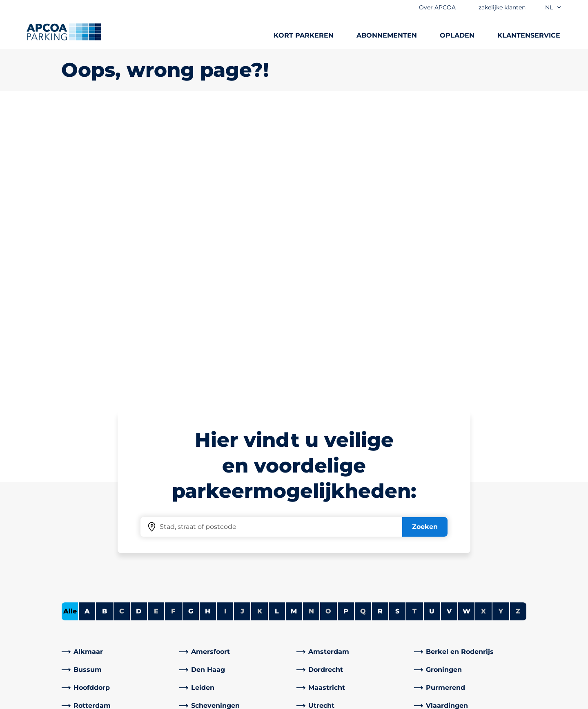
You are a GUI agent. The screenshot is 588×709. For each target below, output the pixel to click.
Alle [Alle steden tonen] (70, 324)
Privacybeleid (291, 701)
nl (553, 7)
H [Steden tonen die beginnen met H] (208, 324)
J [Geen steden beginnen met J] (242, 324)
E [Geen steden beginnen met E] (156, 324)
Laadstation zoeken (93, 563)
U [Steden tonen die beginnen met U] (432, 324)
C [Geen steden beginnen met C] (122, 324)
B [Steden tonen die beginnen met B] (105, 324)
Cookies (72, 701)
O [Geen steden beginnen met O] (328, 324)
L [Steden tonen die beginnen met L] (277, 324)
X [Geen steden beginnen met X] (483, 324)
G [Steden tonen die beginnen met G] (191, 324)
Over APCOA (321, 550)
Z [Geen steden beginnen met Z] (518, 324)
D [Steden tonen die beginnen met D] (139, 324)
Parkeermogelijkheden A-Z (105, 550)
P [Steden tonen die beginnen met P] (346, 324)
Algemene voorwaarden (218, 701)
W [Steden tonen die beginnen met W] (467, 324)
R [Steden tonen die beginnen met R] (380, 324)
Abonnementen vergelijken (107, 576)
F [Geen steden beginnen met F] (173, 324)
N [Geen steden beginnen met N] (311, 324)
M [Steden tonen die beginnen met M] (294, 324)
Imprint (341, 701)
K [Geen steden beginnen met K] (260, 324)
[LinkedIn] (186, 593)
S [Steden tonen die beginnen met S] (397, 324)
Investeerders (323, 632)
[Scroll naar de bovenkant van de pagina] (575, 489)
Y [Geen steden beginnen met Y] (501, 324)
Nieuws (313, 645)
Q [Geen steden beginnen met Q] (363, 324)
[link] (118, 364)
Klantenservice (205, 550)
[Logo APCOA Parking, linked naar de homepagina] (64, 32)
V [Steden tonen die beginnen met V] (449, 324)
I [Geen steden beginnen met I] (225, 324)
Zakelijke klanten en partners (348, 606)
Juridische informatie (134, 701)
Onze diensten (325, 593)
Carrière (313, 619)
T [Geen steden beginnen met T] (414, 324)
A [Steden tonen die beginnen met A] (87, 324)
